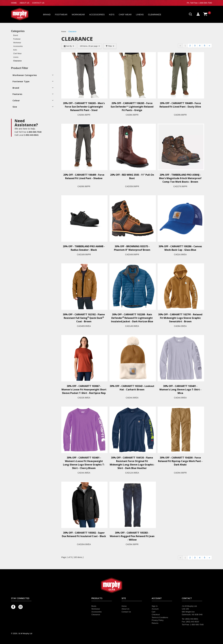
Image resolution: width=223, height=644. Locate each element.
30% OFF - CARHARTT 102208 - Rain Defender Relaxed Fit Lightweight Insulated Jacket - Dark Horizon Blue (132, 318)
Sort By (69, 46)
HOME (14, 3)
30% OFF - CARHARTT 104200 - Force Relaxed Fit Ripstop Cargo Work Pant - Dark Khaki (180, 461)
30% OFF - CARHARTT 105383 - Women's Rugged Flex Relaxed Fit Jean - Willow (132, 536)
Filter (110, 46)
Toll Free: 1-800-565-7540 (201, 3)
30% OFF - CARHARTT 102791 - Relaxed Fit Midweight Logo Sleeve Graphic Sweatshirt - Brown (180, 318)
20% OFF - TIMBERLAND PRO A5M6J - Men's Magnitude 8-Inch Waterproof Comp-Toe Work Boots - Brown (180, 178)
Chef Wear (125, 14)
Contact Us (126, 612)
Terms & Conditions (160, 617)
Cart (153, 612)
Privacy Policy (158, 620)
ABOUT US (24, 3)
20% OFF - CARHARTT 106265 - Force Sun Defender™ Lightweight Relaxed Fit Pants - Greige (132, 107)
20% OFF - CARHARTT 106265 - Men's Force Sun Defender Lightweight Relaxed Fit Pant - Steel (84, 107)
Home (124, 606)
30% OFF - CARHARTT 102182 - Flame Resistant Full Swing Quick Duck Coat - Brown (84, 318)
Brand (47, 14)
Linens (140, 14)
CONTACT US (38, 3)
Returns (155, 623)
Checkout (156, 615)
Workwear (78, 14)
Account (155, 609)
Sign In (155, 606)
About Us (125, 609)
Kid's (112, 14)
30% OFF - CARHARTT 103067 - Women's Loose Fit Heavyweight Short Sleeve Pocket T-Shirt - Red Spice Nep (84, 390)
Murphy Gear (23, 14)
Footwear (61, 14)
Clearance (155, 14)
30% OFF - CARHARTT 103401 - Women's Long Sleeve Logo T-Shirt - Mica (180, 390)
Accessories (97, 14)
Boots (94, 606)
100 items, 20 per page (90, 46)
